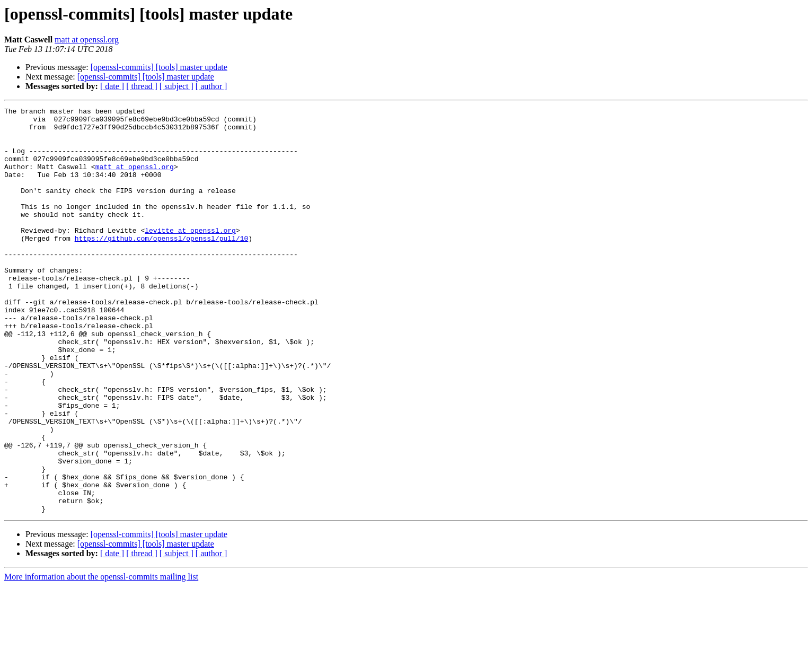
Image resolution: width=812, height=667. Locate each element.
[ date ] (112, 86)
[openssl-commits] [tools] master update (159, 67)
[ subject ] (176, 86)
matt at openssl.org (87, 40)
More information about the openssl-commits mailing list (101, 658)
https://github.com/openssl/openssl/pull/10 (162, 265)
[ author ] (211, 86)
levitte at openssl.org (190, 256)
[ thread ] (142, 86)
